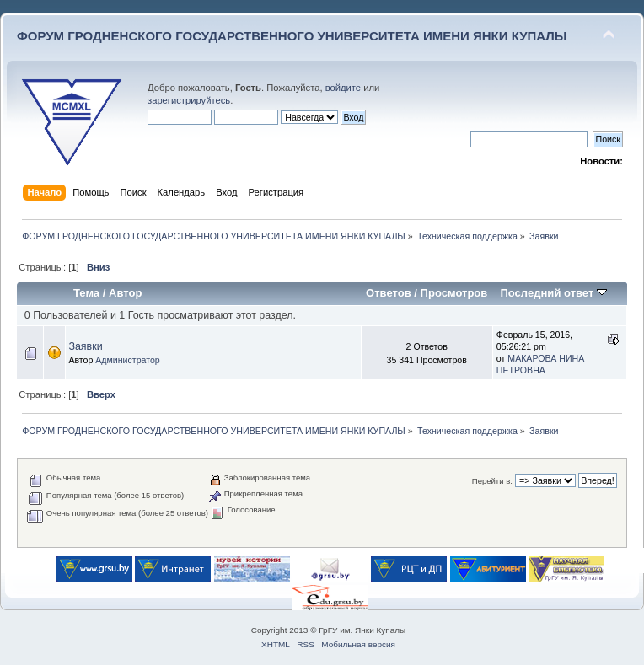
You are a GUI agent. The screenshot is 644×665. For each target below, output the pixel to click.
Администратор (127, 360)
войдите (343, 88)
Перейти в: (492, 481)
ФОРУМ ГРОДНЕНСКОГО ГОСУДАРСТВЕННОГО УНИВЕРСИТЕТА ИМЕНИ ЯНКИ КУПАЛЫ (292, 36)
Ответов (389, 293)
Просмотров (454, 293)
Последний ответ (553, 293)
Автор (125, 293)
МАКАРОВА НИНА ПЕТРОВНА (540, 364)
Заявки (85, 346)
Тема (86, 293)
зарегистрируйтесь (189, 100)
